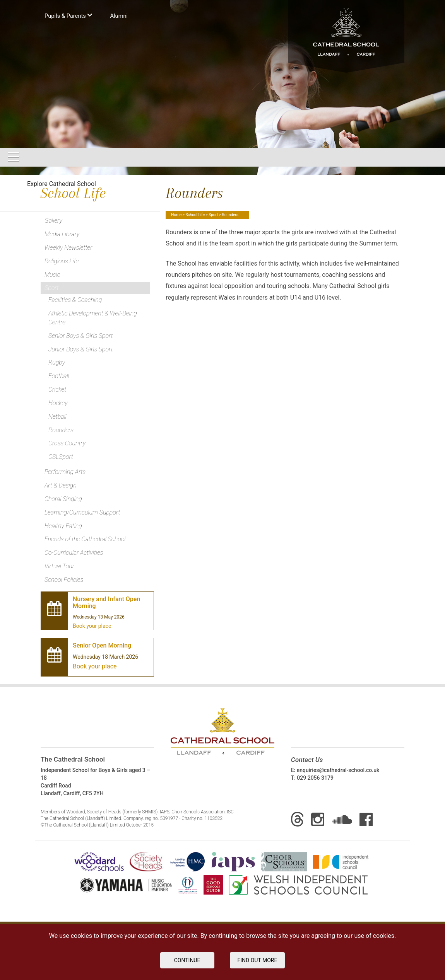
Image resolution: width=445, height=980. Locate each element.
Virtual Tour (59, 566)
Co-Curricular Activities (74, 553)
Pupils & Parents (68, 15)
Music (52, 275)
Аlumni (119, 16)
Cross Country (67, 443)
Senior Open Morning (102, 645)
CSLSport (61, 457)
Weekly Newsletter (68, 248)
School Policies (64, 580)
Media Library (62, 234)
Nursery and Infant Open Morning (106, 603)
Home (176, 215)
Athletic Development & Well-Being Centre (93, 318)
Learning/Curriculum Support (82, 512)
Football (59, 376)
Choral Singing (63, 499)
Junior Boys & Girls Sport (81, 349)
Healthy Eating (63, 526)
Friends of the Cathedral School (85, 539)
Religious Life (62, 261)
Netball (57, 417)
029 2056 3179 (315, 778)
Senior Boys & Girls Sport (81, 336)
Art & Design (61, 485)
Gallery (53, 221)
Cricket (57, 389)
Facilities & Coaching (75, 300)
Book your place (92, 626)
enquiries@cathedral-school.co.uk (338, 770)
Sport (213, 215)
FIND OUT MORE (258, 960)
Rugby (57, 362)
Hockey (58, 403)
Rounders (61, 430)
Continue (187, 960)
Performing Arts (65, 472)
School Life (195, 215)
